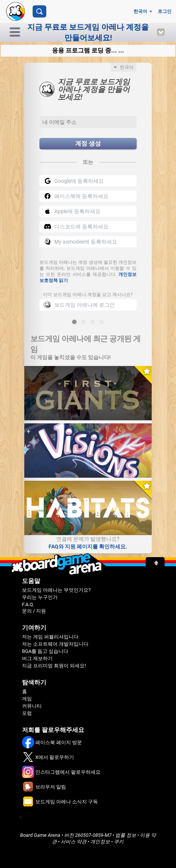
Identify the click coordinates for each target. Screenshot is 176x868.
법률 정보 (126, 835)
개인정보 (100, 842)
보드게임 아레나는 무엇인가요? (56, 590)
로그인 (165, 11)
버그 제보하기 (37, 658)
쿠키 (119, 842)
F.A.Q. (28, 604)
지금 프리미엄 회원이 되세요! (54, 666)
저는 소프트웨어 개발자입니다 (55, 644)
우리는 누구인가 (40, 597)
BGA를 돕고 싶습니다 (45, 651)
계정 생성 (88, 143)
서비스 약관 (74, 842)
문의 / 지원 (34, 611)
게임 (27, 699)
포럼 (27, 713)
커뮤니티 (32, 706)
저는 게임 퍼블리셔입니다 (50, 637)
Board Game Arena (40, 835)
